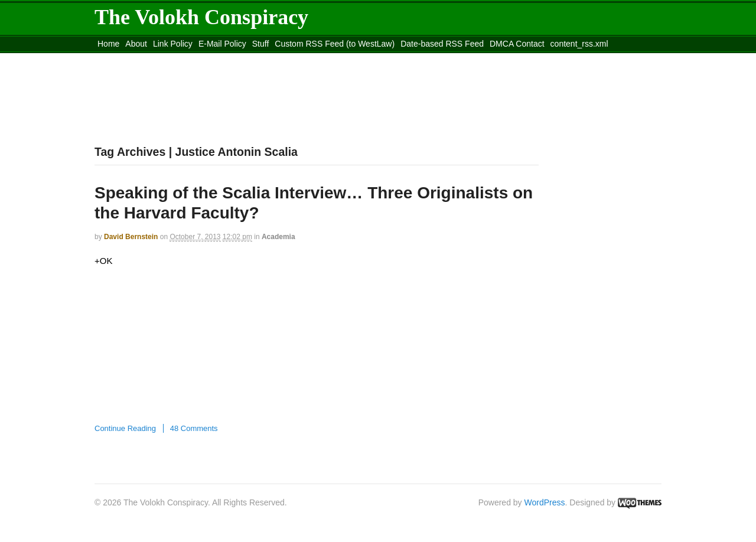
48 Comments (194, 428)
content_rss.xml (579, 44)
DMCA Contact (517, 44)
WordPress (545, 502)
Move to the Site (160, 58)
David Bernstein (131, 237)
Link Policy (173, 44)
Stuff (261, 44)
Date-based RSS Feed (442, 44)
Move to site (266, 58)
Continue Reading (125, 428)
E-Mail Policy (222, 44)
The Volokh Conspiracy (201, 17)
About (136, 44)
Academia (278, 237)
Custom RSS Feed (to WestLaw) (335, 44)
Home (108, 44)
